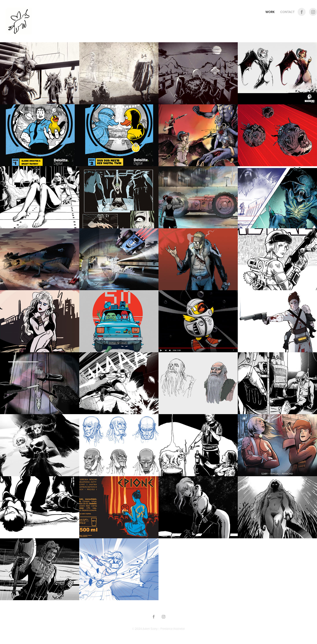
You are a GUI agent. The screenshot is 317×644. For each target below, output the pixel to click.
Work (270, 12)
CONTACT (287, 12)
